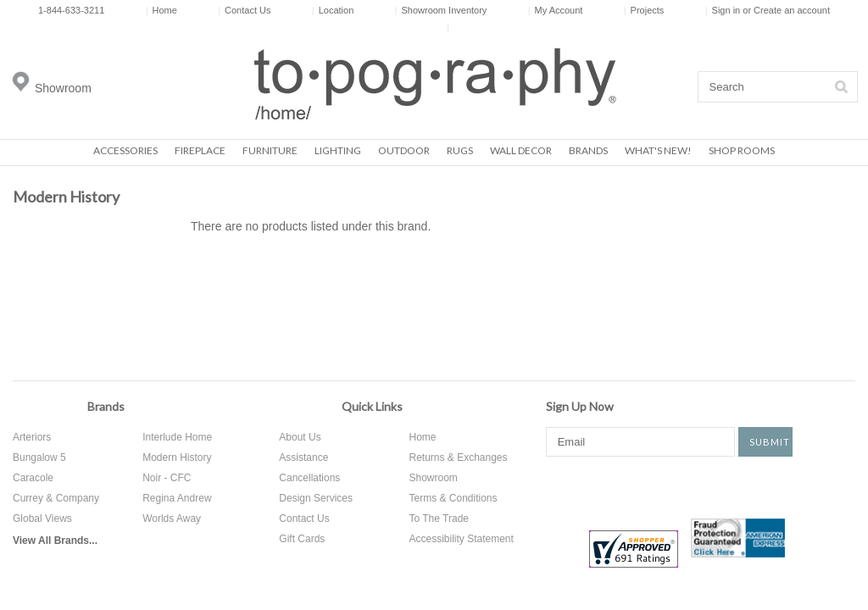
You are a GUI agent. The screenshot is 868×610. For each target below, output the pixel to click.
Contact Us (244, 10)
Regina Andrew (177, 498)
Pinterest (670, 486)
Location (333, 10)
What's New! (658, 150)
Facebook (559, 486)
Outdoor (404, 150)
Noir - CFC (167, 478)
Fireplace (200, 150)
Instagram (722, 486)
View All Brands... (55, 541)
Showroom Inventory (441, 10)
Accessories (125, 150)
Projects (644, 10)
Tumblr (782, 486)
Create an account (792, 10)
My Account (556, 10)
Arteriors (32, 437)
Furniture (270, 150)
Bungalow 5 (39, 457)
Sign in (726, 10)
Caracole (33, 478)
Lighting (338, 150)
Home (161, 10)
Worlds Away (172, 518)
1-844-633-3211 (71, 10)
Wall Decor (521, 150)
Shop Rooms (742, 150)
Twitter (619, 486)
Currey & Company (56, 498)
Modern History (177, 457)
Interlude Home (177, 437)
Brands (588, 150)
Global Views (42, 518)
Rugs (460, 150)
